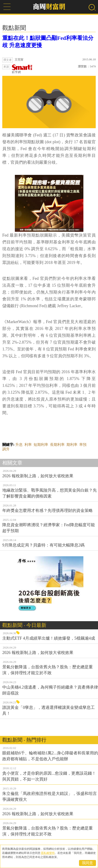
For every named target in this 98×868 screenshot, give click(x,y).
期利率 (72, 445)
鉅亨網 (22, 69)
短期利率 (41, 445)
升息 (19, 445)
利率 (28, 445)
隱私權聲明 (48, 853)
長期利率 (57, 445)
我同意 (87, 863)
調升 (6, 449)
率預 (83, 445)
